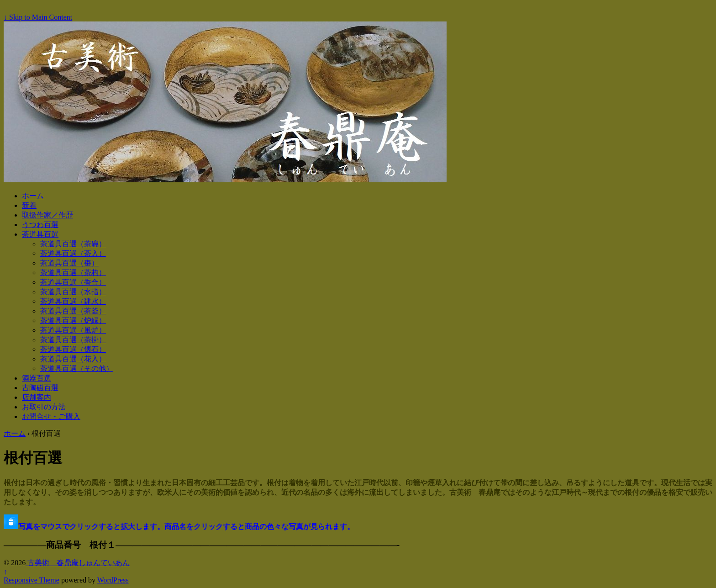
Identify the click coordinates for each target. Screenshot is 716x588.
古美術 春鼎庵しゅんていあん (78, 563)
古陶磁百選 (40, 388)
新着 (29, 205)
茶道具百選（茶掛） (73, 340)
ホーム (33, 196)
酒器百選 (37, 378)
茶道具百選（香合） (73, 282)
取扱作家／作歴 (47, 215)
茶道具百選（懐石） (73, 349)
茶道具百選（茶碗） (73, 244)
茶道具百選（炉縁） (73, 320)
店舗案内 (37, 397)
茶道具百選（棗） (69, 263)
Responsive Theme (32, 580)
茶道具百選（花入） (73, 359)
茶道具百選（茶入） (73, 253)
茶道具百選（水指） (73, 292)
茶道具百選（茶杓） (73, 273)
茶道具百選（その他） (77, 368)
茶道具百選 (40, 234)
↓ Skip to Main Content (38, 17)
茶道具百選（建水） (73, 301)
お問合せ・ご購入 (51, 416)
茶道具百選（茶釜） (73, 311)
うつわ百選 (40, 225)
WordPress (113, 580)
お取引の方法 (44, 407)
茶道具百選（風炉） (73, 330)
